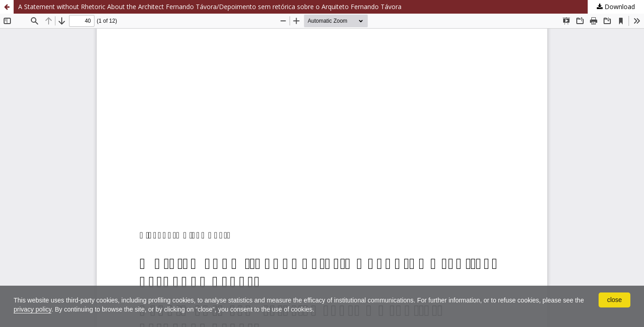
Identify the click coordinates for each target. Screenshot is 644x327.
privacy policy (32, 309)
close (615, 300)
